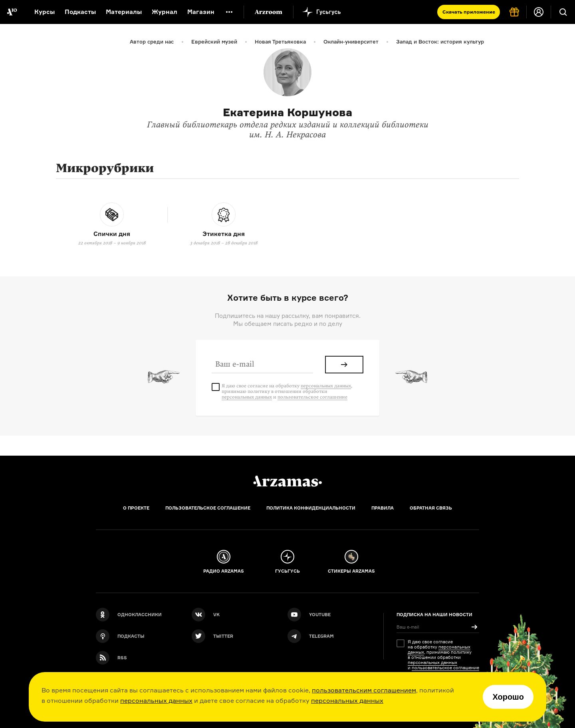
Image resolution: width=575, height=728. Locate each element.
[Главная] (287, 481)
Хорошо (508, 697)
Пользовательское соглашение (208, 508)
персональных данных (156, 700)
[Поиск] (563, 12)
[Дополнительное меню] (229, 12)
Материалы (124, 12)
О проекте (136, 508)
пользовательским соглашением (364, 690)
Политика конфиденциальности (311, 508)
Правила (383, 508)
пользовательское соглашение (312, 397)
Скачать (469, 12)
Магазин (201, 12)
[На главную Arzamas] (12, 12)
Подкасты (80, 12)
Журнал (165, 12)
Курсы (45, 12)
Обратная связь (431, 508)
